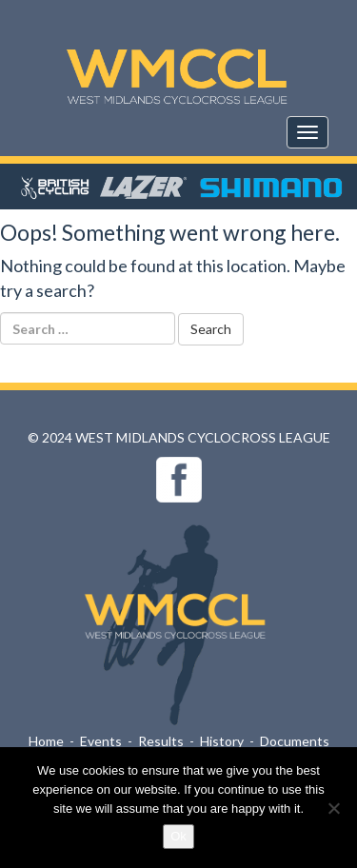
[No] (333, 808)
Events (101, 741)
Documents (295, 741)
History (222, 741)
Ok (178, 836)
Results (161, 741)
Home (46, 741)
